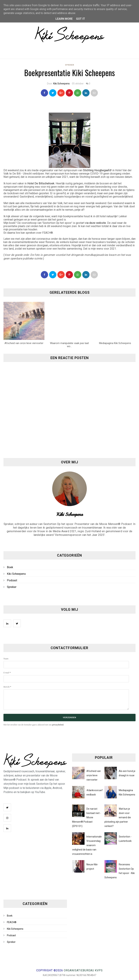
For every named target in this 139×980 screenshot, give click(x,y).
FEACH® (12, 922)
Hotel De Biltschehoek (41, 183)
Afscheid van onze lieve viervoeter (94, 775)
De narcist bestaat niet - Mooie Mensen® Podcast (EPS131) (87, 817)
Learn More (64, 19)
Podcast (12, 580)
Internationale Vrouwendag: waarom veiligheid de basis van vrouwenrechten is (87, 845)
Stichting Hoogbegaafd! (97, 170)
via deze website (96, 223)
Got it (81, 19)
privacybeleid (58, 725)
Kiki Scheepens (61, 84)
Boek (10, 567)
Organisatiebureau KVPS (83, 970)
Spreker (70, 65)
